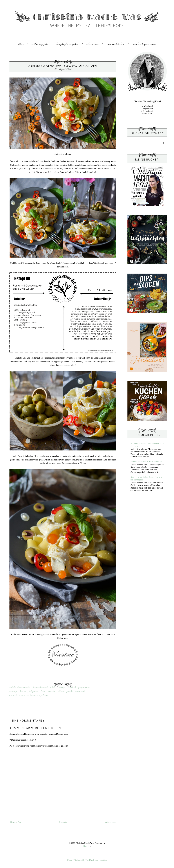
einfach (72, 687)
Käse (43, 691)
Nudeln (52, 691)
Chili (53, 687)
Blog (21, 44)
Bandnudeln (24, 687)
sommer (24, 695)
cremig (62, 687)
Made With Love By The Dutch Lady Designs (87, 860)
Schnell (14, 695)
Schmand (80, 691)
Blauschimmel (41, 687)
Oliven (62, 691)
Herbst (23, 691)
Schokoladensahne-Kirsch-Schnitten (146, 462)
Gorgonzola (85, 687)
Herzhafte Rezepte (67, 44)
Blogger (87, 846)
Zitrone (45, 695)
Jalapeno (34, 691)
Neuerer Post (16, 822)
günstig (14, 691)
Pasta (70, 691)
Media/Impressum (144, 44)
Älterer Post (110, 822)
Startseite (63, 822)
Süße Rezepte (40, 44)
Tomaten (35, 695)
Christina (92, 44)
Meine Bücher (115, 44)
